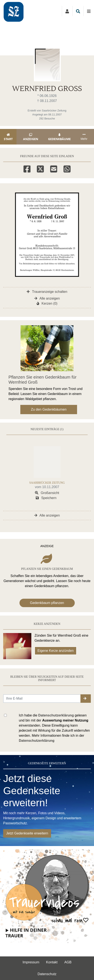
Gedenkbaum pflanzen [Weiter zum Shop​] (47, 603)
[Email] (54, 168)
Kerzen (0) (47, 303)
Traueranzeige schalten (47, 292)
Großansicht (47, 493)
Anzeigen (31, 137)
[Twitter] (40, 168)
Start (8, 137)
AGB (68, 962)
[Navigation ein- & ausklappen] (89, 11)
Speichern (46, 498)
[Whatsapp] (67, 168)
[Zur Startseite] (24, 11)
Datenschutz (47, 974)
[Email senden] (42, 699)
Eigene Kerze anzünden (56, 651)
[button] (86, 699)
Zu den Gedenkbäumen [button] (49, 409)
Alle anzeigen (47, 298)
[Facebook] (27, 168)
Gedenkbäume (59, 137)
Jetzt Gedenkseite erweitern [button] (27, 833)
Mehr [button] (84, 137)
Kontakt (52, 962)
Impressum (31, 962)
